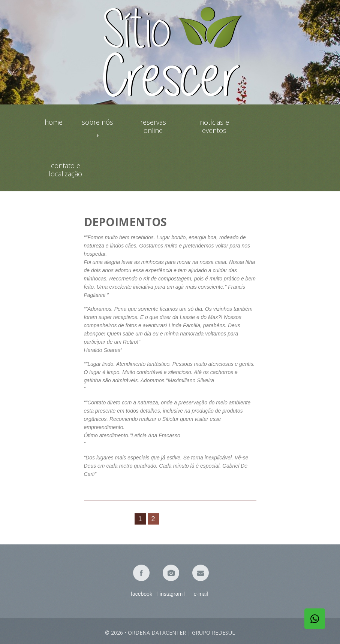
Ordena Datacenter (157, 633)
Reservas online (153, 126)
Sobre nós (97, 126)
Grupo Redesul (213, 633)
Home (54, 122)
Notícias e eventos (214, 126)
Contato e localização (65, 170)
